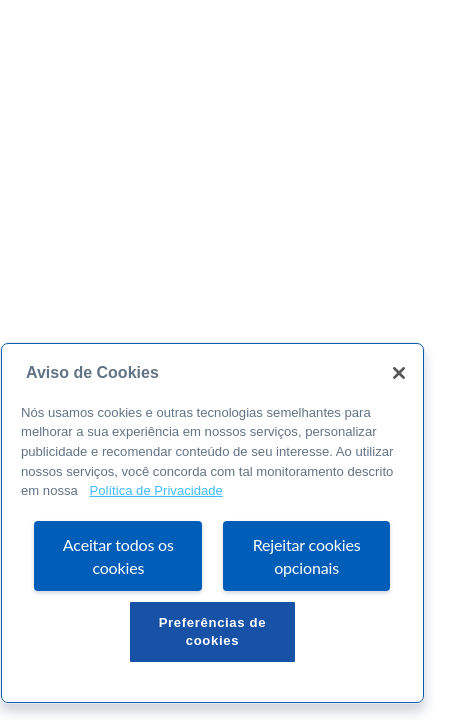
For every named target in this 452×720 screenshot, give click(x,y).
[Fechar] (399, 373)
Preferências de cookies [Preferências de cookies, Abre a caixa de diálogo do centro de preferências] (213, 631)
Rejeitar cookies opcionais (307, 556)
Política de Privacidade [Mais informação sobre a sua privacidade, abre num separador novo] (155, 490)
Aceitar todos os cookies (118, 556)
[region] (212, 523)
